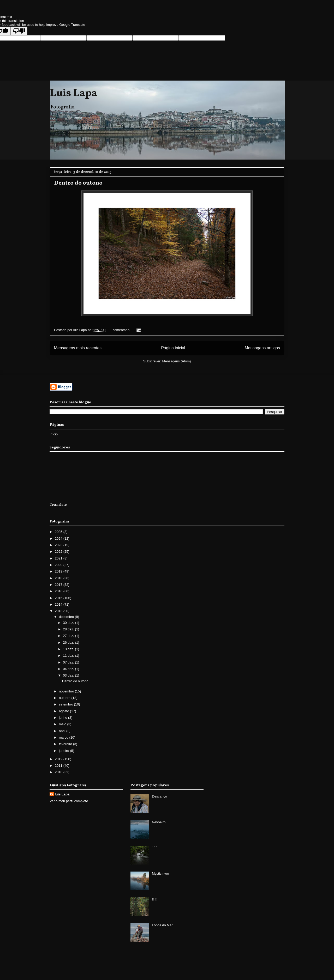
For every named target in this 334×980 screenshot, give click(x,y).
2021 (59, 558)
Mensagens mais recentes (78, 348)
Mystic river (160, 874)
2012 (59, 759)
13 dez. (69, 649)
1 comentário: (121, 330)
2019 (59, 571)
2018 (59, 578)
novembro (67, 691)
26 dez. (69, 643)
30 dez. (69, 623)
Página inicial (173, 348)
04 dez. (69, 669)
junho (64, 718)
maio (63, 724)
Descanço (159, 796)
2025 (59, 532)
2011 (59, 766)
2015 (59, 598)
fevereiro (66, 744)
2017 (59, 585)
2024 (59, 538)
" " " (155, 848)
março (64, 737)
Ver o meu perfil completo (69, 801)
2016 (59, 591)
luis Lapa (62, 794)
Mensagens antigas (262, 348)
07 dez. (69, 662)
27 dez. (69, 636)
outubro (65, 698)
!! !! (154, 899)
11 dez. (69, 656)
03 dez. (69, 675)
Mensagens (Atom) (177, 361)
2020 (59, 565)
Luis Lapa (73, 94)
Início (54, 434)
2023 (59, 545)
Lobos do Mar (162, 925)
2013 (59, 611)
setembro (67, 704)
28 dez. (69, 629)
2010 (59, 772)
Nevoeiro (159, 822)
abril (63, 731)
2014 (59, 604)
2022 (59, 552)
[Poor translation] (19, 31)
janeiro (65, 751)
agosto (65, 711)
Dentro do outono (78, 183)
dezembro (67, 617)
